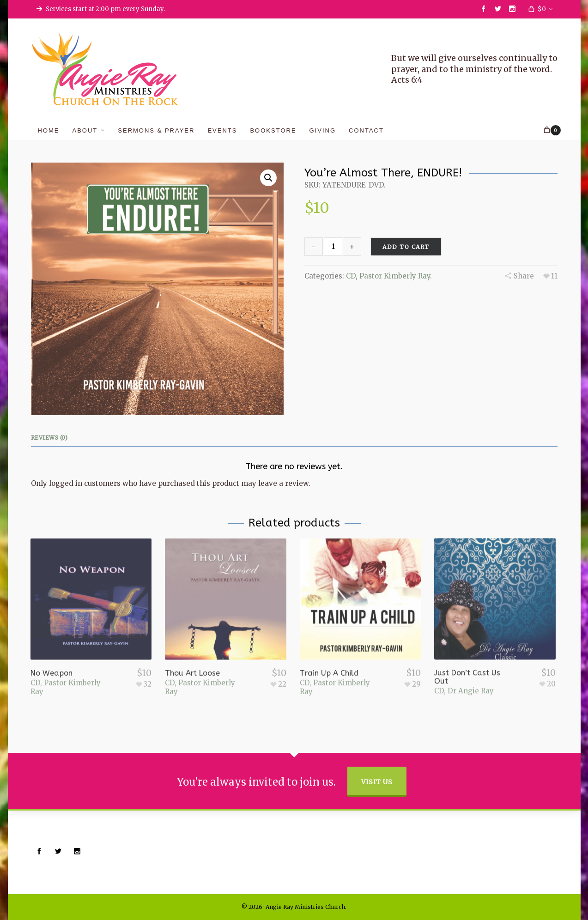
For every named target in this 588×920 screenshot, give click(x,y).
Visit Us (377, 782)
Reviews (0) (49, 438)
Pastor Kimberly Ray (395, 276)
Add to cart (406, 247)
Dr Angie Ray (471, 668)
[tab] (52, 438)
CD (351, 276)
